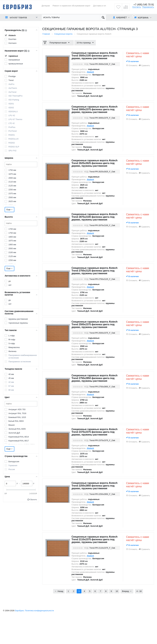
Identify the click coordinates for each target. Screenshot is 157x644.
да (10, 281)
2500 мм (12, 197)
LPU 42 (12, 115)
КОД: (87, 67)
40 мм (11, 374)
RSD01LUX (13, 139)
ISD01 (11, 104)
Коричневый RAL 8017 (19, 441)
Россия (12, 469)
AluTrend (12, 92)
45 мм (11, 378)
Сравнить (146, 65)
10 (117, 618)
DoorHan (12, 39)
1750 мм (12, 170)
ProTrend (13, 131)
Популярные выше (60, 43)
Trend (11, 80)
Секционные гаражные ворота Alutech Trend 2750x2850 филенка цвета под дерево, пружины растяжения (94, 396)
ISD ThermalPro (15, 96)
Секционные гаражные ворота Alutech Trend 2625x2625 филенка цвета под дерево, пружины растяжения (94, 170)
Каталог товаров (20, 18)
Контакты (137, 7)
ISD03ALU (13, 112)
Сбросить (33, 499)
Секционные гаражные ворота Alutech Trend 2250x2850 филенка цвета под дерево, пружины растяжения (94, 509)
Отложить (133, 65)
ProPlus (12, 127)
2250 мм (12, 190)
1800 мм (12, 237)
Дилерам (46, 6)
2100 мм (12, 252)
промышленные (16, 64)
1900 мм (12, 245)
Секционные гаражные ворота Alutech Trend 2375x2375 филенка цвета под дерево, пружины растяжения (94, 452)
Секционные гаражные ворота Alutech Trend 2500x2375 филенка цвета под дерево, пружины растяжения (94, 339)
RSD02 (12, 143)
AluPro (11, 84)
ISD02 (11, 108)
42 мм (11, 382)
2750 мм (12, 205)
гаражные (13, 56)
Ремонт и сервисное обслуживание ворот (71, 6)
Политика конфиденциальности (39, 638)
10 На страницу (84, 43)
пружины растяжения (18, 319)
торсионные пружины (18, 323)
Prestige (12, 76)
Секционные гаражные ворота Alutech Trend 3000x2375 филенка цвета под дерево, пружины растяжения (94, 114)
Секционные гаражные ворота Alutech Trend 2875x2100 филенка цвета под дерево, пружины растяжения (94, 226)
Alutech (12, 35)
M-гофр (12, 340)
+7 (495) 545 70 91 (143, 5)
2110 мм (12, 182)
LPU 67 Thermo (15, 119)
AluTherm (13, 88)
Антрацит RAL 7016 (17, 413)
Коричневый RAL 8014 (19, 437)
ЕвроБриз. (20, 638)
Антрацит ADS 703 (17, 409)
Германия (13, 465)
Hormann (12, 43)
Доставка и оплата (102, 6)
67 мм (11, 386)
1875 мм (12, 174)
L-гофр (12, 336)
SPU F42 (12, 151)
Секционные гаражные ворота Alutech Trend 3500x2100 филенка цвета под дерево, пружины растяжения (94, 57)
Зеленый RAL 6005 (17, 429)
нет (10, 285)
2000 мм (12, 178)
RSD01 (12, 135)
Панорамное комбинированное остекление (23, 357)
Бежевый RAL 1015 (17, 417)
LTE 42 (12, 123)
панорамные (14, 60)
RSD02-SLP (14, 147)
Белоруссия (14, 462)
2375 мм (12, 194)
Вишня (12, 425)
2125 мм (12, 186)
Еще (10, 210)
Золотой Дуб (14, 433)
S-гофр (12, 343)
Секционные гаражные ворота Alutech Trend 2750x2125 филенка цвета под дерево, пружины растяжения (94, 283)
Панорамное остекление (20, 362)
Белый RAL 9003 (16, 421)
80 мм (11, 390)
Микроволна (14, 347)
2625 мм (12, 201)
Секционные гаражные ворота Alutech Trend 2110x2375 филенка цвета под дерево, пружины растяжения (94, 565)
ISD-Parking (14, 100)
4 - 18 (139, 618)
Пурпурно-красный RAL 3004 (22, 445)
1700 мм (12, 229)
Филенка (12, 351)
